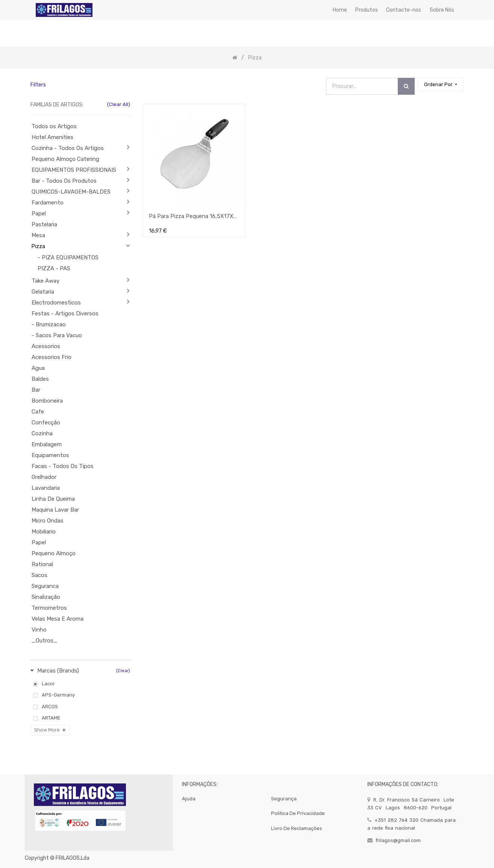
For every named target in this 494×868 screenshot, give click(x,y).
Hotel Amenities (52, 137)
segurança (284, 799)
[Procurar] (406, 86)
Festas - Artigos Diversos (65, 314)
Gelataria (43, 292)
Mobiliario (44, 532)
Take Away (45, 281)
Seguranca (45, 586)
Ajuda (189, 799)
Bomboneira (47, 401)
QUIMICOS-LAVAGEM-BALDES (71, 192)
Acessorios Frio (52, 357)
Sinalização (46, 597)
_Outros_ (45, 641)
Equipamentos (50, 455)
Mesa (38, 235)
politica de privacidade (298, 813)
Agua (38, 368)
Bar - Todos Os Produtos (64, 181)
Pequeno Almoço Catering (65, 159)
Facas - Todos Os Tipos (63, 466)
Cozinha (42, 433)
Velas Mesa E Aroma (58, 619)
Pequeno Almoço (54, 553)
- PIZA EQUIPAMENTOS (68, 258)
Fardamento (48, 203)
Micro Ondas (48, 521)
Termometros (49, 608)
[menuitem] (339, 10)
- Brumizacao (49, 324)
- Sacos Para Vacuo (57, 335)
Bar (36, 390)
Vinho (39, 630)
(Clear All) (119, 104)
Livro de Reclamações (297, 828)
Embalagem (47, 444)
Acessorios (46, 346)
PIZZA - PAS (54, 268)
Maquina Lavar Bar (55, 510)
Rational (42, 564)
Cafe (38, 412)
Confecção (46, 423)
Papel (39, 214)
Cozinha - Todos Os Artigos (68, 148)
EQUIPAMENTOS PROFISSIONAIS (74, 170)
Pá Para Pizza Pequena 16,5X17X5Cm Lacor (194, 216)
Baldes (40, 379)
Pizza (38, 246)
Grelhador (44, 477)
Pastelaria (44, 224)
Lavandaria (46, 488)
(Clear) (123, 671)
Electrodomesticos (56, 303)
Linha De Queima (53, 499)
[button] (441, 84)
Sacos (39, 575)
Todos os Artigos (54, 126)
